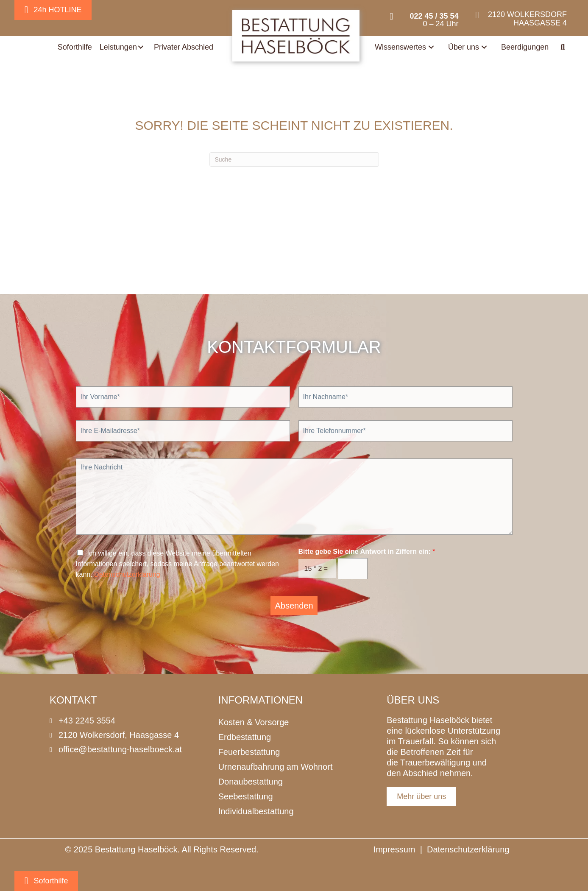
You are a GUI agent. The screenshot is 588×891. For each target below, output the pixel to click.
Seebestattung (246, 796)
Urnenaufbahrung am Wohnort (276, 767)
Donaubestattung (251, 782)
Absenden (294, 606)
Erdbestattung (245, 737)
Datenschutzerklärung (127, 574)
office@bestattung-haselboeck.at (120, 749)
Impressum (394, 849)
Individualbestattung (256, 811)
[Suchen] (294, 159)
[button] (141, 47)
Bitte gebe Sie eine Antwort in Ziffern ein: (367, 552)
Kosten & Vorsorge (254, 722)
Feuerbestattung (249, 752)
